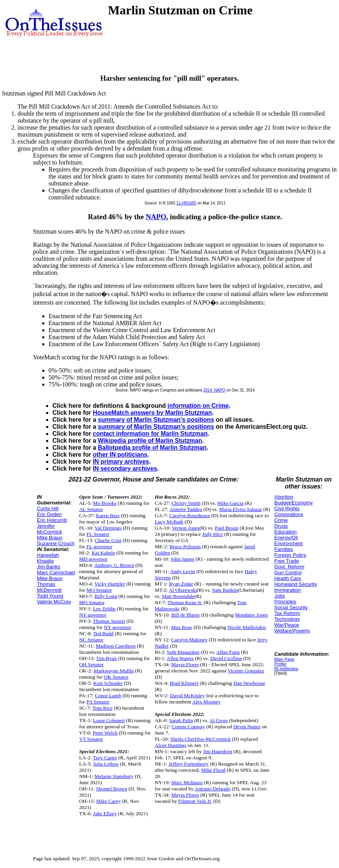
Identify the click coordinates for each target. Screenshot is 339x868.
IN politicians (286, 669)
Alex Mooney (207, 702)
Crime (281, 520)
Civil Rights (287, 508)
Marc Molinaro (187, 782)
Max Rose (181, 627)
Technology (287, 619)
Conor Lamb (108, 696)
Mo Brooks (105, 503)
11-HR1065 (186, 203)
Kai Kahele (103, 553)
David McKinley (188, 696)
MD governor (93, 559)
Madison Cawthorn (116, 646)
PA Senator (98, 702)
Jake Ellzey (105, 813)
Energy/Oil (286, 538)
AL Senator (91, 509)
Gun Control (288, 573)
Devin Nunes (247, 727)
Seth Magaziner (183, 652)
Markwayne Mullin (114, 671)
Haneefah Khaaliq (48, 558)
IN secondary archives (125, 469)
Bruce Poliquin (185, 547)
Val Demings (108, 528)
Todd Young (50, 596)
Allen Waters (180, 658)
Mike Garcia (230, 503)
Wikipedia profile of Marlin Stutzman (150, 441)
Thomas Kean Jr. (185, 602)
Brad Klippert (184, 683)
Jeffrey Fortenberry (189, 764)
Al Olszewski (183, 590)
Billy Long (106, 596)
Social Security (291, 607)
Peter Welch (105, 733)
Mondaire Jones (251, 615)
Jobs (279, 596)
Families (283, 549)
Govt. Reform (289, 567)
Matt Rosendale (178, 596)
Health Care (288, 578)
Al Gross (219, 720)
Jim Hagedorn (218, 751)
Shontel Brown (111, 789)
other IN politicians (120, 455)
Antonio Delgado (212, 789)
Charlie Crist (108, 540)
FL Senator (98, 534)
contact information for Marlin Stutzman (150, 434)
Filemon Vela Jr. (195, 801)
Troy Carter (105, 758)
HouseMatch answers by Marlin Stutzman (152, 413)
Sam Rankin (225, 590)
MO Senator (99, 590)
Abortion (283, 497)
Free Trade (287, 561)
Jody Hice (213, 534)
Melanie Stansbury (114, 776)
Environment (288, 543)
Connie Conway (188, 727)
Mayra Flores (185, 664)
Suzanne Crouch (56, 543)
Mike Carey (109, 801)
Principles (285, 602)
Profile (280, 664)
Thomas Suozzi (109, 621)
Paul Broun (226, 528)
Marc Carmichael (56, 573)
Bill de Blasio (185, 615)
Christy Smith (186, 503)
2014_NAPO (214, 390)
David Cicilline (226, 658)
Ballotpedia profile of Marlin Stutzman (152, 448)
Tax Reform (287, 613)
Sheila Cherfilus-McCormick (201, 739)
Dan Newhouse (249, 683)
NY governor (93, 615)
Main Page (284, 659)
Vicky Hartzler (110, 584)
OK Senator (116, 677)
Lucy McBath (169, 522)
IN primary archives (121, 462)
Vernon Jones (185, 528)
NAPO (156, 217)
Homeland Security (296, 584)
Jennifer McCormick (50, 529)
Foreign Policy (290, 555)
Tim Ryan (107, 658)
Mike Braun (50, 538)
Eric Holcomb (52, 520)
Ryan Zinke (181, 584)
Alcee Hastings (170, 745)
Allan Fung (228, 652)
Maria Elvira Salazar (240, 509)
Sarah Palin (181, 720)
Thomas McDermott (49, 587)
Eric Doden (49, 514)
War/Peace (287, 625)
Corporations (289, 514)
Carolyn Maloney (189, 640)
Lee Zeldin (104, 609)
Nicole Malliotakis (247, 627)
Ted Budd (103, 633)
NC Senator (91, 640)
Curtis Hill (48, 508)
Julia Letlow (106, 764)
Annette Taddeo (186, 509)
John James (182, 559)
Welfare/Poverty (292, 631)
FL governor (100, 547)
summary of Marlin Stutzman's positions (156, 420)
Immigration (287, 590)
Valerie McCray (54, 602)
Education (285, 532)
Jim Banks (49, 567)
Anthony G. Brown (114, 565)
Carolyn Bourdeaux (190, 515)
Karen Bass (108, 515)
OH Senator (91, 664)
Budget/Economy (293, 503)
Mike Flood (213, 770)
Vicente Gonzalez (246, 671)
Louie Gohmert (109, 720)
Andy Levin (183, 571)
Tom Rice (103, 708)
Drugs (281, 526)
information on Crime (198, 406)
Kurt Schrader (108, 683)
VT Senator (91, 739)
